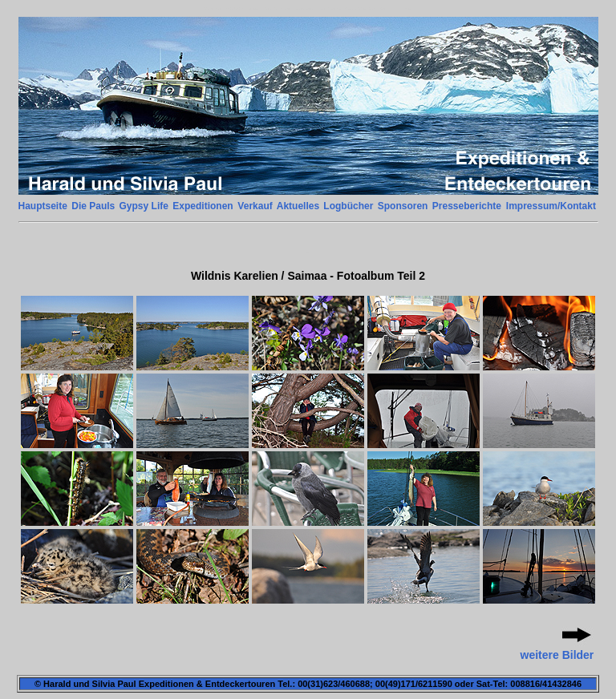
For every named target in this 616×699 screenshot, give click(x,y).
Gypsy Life (144, 206)
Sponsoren (403, 206)
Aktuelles (298, 206)
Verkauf (255, 206)
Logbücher (348, 206)
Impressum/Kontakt (551, 206)
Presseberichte (467, 206)
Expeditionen (203, 206)
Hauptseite (43, 206)
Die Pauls (93, 206)
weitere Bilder (557, 655)
